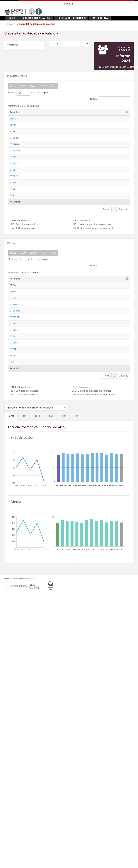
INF (24, 690)
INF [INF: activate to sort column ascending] (65, 112)
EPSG (13, 132)
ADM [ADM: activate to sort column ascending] (52, 112)
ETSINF (14, 280)
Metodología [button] (100, 18)
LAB (51, 690)
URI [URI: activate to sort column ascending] (120, 112)
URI (77, 690)
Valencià (68, 4)
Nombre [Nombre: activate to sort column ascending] (32, 112)
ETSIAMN (15, 181)
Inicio (10, 24)
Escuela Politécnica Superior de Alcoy (37, 122)
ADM (11, 690)
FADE (13, 312)
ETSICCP (15, 201)
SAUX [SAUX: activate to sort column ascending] (79, 112)
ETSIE (13, 224)
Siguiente (123, 346)
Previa (106, 346)
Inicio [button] (12, 18)
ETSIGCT (15, 240)
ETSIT (13, 296)
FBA (12, 329)
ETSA (13, 148)
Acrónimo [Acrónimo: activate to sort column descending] (15, 112)
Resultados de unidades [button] (72, 18)
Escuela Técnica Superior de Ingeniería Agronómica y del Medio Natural (36, 188)
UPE (64, 690)
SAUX (37, 690)
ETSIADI (14, 161)
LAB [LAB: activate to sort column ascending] (93, 112)
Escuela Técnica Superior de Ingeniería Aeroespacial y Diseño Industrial (36, 168)
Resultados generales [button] (36, 18)
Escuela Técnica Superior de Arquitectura (36, 151)
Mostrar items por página (28, 93)
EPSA (13, 119)
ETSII (12, 263)
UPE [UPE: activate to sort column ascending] (107, 112)
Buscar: (110, 99)
